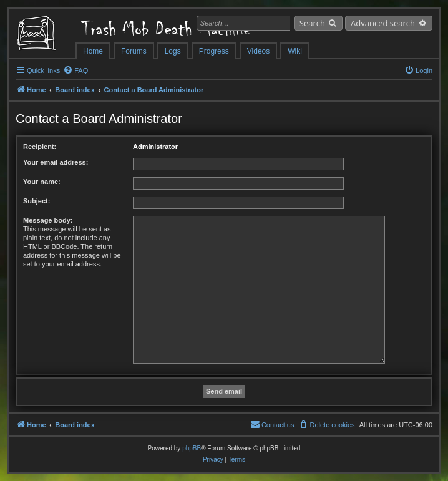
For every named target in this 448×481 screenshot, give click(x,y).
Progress (214, 51)
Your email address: (56, 162)
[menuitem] (75, 70)
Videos (258, 51)
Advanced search (383, 23)
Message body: (48, 220)
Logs (173, 51)
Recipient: (40, 147)
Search (312, 23)
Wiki (295, 51)
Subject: (37, 201)
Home (93, 51)
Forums (134, 51)
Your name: (42, 182)
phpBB (192, 448)
